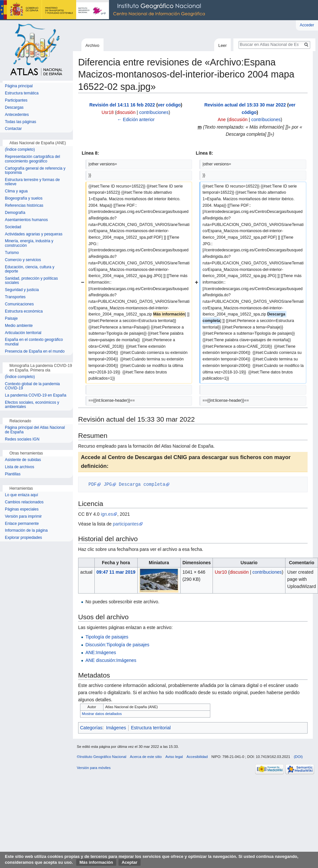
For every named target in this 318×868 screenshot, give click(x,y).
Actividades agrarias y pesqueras (34, 234)
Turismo (12, 253)
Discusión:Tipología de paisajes (117, 645)
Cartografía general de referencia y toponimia (35, 171)
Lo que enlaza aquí (21, 495)
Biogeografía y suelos (24, 198)
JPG (108, 484)
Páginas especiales (22, 509)
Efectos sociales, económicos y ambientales (32, 405)
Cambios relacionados (24, 502)
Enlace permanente (22, 524)
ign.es (107, 514)
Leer (223, 45)
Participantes (16, 100)
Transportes (15, 297)
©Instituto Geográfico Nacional (102, 757)
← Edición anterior (136, 119)
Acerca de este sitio (146, 757)
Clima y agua (16, 191)
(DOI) (298, 757)
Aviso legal (174, 757)
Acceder (307, 25)
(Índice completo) (20, 150)
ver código (169, 105)
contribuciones (154, 112)
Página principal (19, 86)
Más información (96, 862)
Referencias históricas (24, 206)
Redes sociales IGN (22, 439)
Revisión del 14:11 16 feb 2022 (122, 105)
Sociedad (13, 227)
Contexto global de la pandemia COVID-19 (32, 386)
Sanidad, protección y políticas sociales (31, 281)
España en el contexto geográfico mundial (34, 342)
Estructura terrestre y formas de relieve (32, 182)
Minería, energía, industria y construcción (29, 243)
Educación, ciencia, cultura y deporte (30, 269)
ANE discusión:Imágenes (111, 660)
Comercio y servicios (23, 260)
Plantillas (13, 474)
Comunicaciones (19, 304)
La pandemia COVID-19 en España (36, 395)
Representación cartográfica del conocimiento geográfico (32, 159)
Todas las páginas (21, 122)
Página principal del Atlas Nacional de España (35, 430)
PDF (93, 484)
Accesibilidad (197, 757)
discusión (126, 112)
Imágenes (116, 728)
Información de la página (26, 531)
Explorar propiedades (23, 538)
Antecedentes (17, 115)
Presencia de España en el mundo (35, 351)
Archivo (92, 45)
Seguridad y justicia (22, 290)
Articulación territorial (23, 333)
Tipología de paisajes (107, 637)
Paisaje (11, 319)
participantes (126, 524)
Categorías (91, 728)
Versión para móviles (94, 768)
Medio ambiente (19, 326)
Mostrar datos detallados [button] (102, 714)
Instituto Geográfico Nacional (104, 10)
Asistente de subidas (23, 460)
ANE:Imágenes (101, 652)
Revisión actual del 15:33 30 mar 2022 (245, 105)
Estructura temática (22, 93)
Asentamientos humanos (26, 220)
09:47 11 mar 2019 (116, 572)
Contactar (13, 129)
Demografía (15, 213)
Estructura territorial (151, 728)
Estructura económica (24, 311)
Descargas (14, 108)
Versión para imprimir (23, 517)
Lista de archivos (20, 467)
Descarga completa (142, 484)
